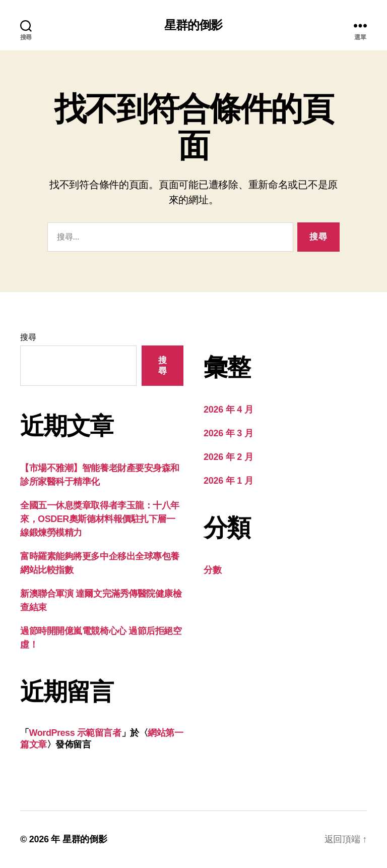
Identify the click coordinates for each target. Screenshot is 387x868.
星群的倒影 (193, 25)
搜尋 (28, 337)
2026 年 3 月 (228, 433)
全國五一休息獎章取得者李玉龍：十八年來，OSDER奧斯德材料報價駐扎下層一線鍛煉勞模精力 (100, 519)
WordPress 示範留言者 (75, 733)
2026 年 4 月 (228, 410)
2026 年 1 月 (228, 481)
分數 (212, 570)
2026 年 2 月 (228, 457)
